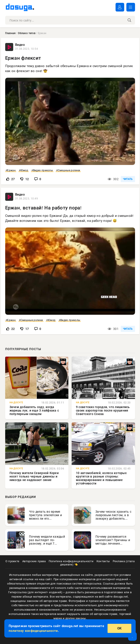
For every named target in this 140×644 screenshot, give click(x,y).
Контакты (103, 561)
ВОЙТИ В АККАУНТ (120, 7)
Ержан (11, 170)
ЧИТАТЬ (128, 179)
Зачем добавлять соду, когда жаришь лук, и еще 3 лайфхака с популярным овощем (34, 410)
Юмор (24, 170)
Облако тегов (27, 33)
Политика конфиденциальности (71, 561)
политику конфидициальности (33, 631)
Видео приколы (43, 170)
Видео (20, 45)
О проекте (12, 561)
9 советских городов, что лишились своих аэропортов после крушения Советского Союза (103, 410)
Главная (10, 33)
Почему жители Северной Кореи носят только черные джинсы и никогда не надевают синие (34, 476)
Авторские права (34, 561)
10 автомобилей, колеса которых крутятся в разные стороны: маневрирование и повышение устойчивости (101, 478)
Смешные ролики (69, 170)
